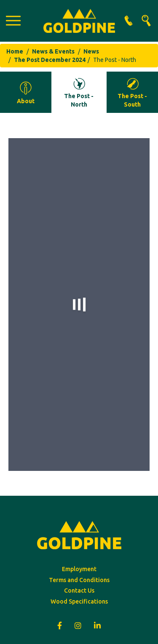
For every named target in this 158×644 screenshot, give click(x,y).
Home (15, 51)
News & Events (53, 51)
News (91, 51)
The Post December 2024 (50, 60)
